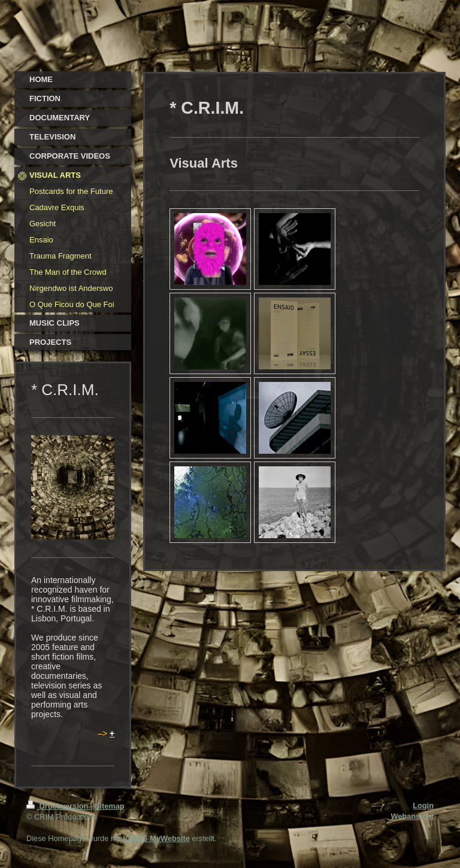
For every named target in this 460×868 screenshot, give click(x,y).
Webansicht (412, 816)
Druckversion (58, 806)
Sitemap (110, 806)
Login (423, 805)
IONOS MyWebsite (156, 838)
